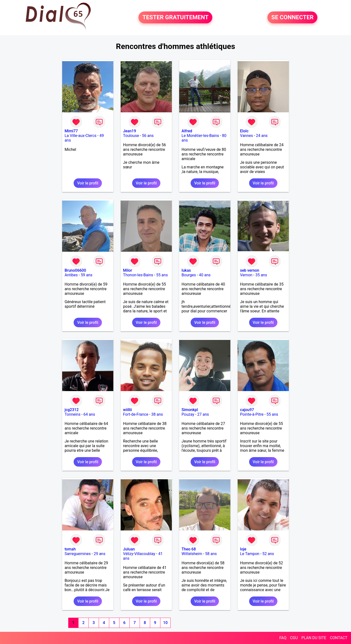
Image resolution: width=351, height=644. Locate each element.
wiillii (127, 410)
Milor (128, 270)
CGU (294, 638)
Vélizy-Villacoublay (139, 554)
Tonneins (73, 414)
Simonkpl (190, 410)
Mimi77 (71, 131)
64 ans (89, 414)
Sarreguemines (78, 554)
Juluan (129, 549)
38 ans (157, 414)
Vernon (246, 275)
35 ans (261, 275)
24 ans (262, 136)
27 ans (203, 414)
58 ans (211, 554)
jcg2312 (72, 410)
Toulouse (131, 136)
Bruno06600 (75, 270)
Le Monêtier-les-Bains (200, 136)
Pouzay (188, 414)
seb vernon (250, 270)
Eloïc (244, 131)
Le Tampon (250, 554)
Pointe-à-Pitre (252, 414)
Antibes (71, 275)
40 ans (205, 275)
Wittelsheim (192, 554)
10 (165, 623)
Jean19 (130, 131)
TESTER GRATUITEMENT (175, 18)
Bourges (189, 275)
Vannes (247, 136)
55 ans (162, 275)
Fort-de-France (136, 414)
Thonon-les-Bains (138, 275)
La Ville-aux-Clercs (81, 136)
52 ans (268, 554)
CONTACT (339, 638)
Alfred (187, 131)
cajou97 (247, 410)
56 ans (148, 136)
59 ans (87, 275)
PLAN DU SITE (314, 638)
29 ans (99, 554)
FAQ (283, 638)
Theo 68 (189, 549)
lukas (186, 270)
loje (243, 549)
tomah (70, 549)
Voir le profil (88, 183)
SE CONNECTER (292, 18)
